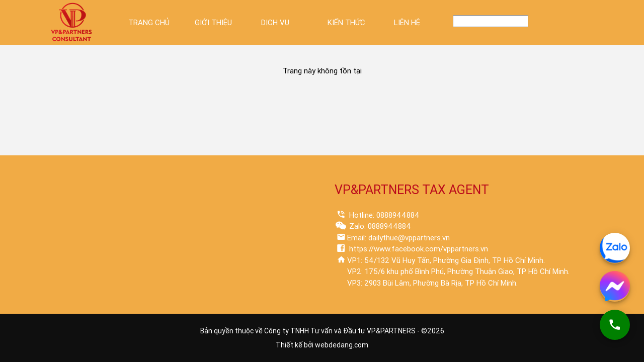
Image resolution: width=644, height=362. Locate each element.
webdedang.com (342, 345)
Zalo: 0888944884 (379, 226)
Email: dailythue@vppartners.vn (398, 238)
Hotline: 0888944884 (383, 215)
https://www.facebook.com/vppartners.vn (418, 249)
